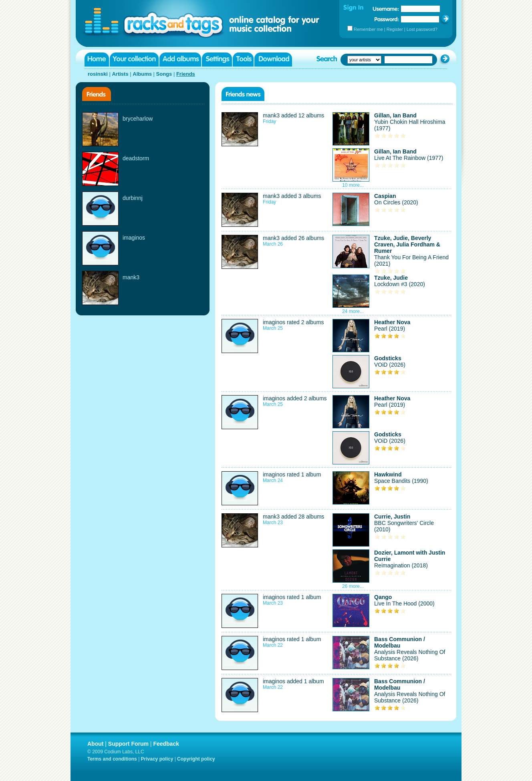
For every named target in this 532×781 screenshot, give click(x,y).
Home (97, 60)
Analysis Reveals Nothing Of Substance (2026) (410, 655)
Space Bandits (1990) (401, 481)
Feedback (166, 744)
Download (273, 60)
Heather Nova (392, 322)
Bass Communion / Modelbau (400, 642)
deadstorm (136, 158)
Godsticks (388, 358)
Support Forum (128, 744)
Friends (186, 74)
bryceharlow (138, 119)
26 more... (353, 586)
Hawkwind (388, 474)
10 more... (353, 185)
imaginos (134, 238)
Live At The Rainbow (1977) (409, 158)
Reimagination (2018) (401, 565)
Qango (383, 597)
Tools (243, 60)
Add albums (180, 60)
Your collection (134, 60)
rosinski (98, 74)
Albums (142, 74)
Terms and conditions (112, 759)
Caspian (385, 196)
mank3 (131, 277)
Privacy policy (157, 759)
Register (395, 29)
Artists (120, 74)
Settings (217, 60)
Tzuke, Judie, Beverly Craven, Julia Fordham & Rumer (407, 244)
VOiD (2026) (390, 365)
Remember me (368, 29)
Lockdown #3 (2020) (400, 284)
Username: (386, 9)
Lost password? (422, 29)
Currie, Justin (392, 517)
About (95, 744)
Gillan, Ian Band (395, 115)
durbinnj (133, 198)
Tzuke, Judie (391, 278)
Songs (164, 74)
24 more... (353, 311)
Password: (387, 19)
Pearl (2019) (390, 329)
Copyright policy (196, 759)
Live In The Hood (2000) (404, 603)
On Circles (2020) (396, 202)
